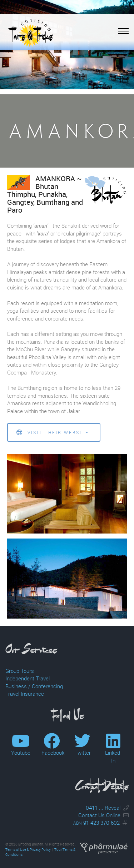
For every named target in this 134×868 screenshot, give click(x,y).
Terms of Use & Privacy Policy (28, 850)
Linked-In (113, 752)
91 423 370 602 (96, 823)
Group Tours (20, 671)
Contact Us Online (99, 815)
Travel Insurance (25, 694)
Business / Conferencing (34, 686)
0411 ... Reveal (103, 808)
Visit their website (53, 433)
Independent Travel (28, 678)
